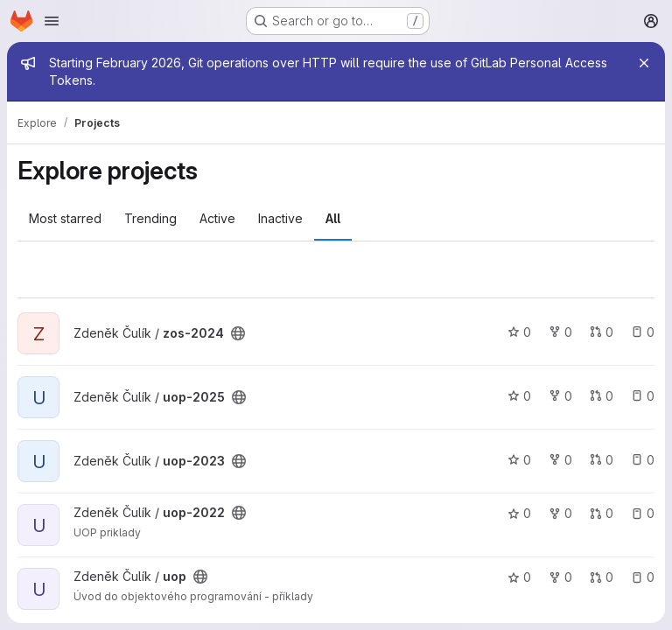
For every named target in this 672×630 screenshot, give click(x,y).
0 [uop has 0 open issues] (643, 577)
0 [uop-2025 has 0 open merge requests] (602, 396)
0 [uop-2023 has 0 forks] (560, 460)
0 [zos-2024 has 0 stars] (519, 332)
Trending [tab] (150, 218)
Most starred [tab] (65, 218)
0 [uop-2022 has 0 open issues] (643, 513)
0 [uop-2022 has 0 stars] (519, 513)
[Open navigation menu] (52, 21)
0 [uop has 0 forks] (560, 577)
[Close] (644, 63)
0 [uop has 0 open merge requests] (602, 577)
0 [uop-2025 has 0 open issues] (643, 396)
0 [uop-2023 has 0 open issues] (643, 460)
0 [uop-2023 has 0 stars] (519, 460)
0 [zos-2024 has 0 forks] (560, 332)
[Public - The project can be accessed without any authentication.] (238, 333)
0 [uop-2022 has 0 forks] (560, 513)
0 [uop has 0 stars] (519, 577)
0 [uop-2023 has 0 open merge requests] (602, 460)
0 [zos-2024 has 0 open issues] (643, 332)
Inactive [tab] (280, 218)
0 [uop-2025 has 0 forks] (560, 396)
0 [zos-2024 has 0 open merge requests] (602, 332)
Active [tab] (217, 218)
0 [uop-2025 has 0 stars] (519, 396)
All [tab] (333, 218)
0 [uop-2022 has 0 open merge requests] (602, 513)
